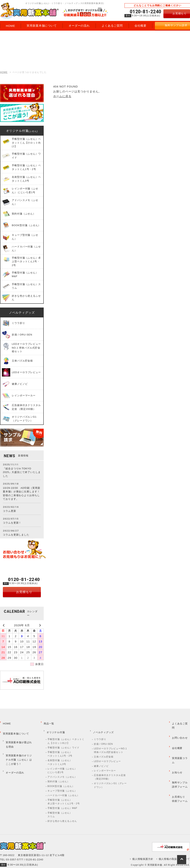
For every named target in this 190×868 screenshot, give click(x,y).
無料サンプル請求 (176, 25)
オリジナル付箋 (22, 131)
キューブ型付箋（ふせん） (62, 784)
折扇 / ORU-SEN (103, 737)
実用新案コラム (180, 742)
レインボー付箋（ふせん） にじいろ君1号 (62, 764)
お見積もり (180, 14)
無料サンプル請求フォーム (179, 758)
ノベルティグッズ (22, 313)
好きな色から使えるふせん (62, 814)
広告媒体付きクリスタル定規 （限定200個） (110, 770)
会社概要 (176, 736)
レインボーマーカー (105, 764)
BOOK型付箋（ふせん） (61, 780)
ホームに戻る (62, 96)
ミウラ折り (100, 733)
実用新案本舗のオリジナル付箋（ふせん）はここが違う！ (19, 748)
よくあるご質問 (180, 722)
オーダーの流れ (14, 757)
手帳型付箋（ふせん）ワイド (63, 741)
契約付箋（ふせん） (59, 775)
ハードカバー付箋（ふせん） (63, 789)
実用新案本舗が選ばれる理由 (19, 736)
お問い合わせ (179, 729)
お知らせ (176, 749)
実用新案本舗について (15, 729)
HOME (4, 72)
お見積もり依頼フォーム (179, 769)
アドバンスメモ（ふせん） (62, 770)
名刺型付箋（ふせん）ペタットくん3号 (60, 756)
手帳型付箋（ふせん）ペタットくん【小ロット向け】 (66, 735)
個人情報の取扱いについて (175, 853)
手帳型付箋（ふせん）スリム (60, 808)
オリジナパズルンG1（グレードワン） (110, 779)
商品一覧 (48, 722)
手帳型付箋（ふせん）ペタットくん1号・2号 (60, 747)
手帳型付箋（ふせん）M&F (62, 802)
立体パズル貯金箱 (104, 750)
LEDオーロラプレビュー (107, 755)
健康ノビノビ (101, 759)
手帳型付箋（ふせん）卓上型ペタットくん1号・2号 (64, 795)
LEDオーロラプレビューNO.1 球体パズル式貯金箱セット (110, 744)
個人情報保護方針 (146, 853)
